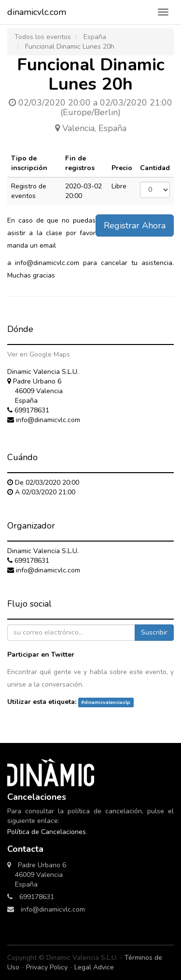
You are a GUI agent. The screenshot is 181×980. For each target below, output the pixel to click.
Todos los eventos (43, 37)
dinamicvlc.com (37, 12)
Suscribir (154, 632)
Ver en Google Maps (39, 354)
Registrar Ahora (135, 225)
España (95, 37)
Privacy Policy (47, 967)
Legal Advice (94, 967)
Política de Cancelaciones (47, 832)
